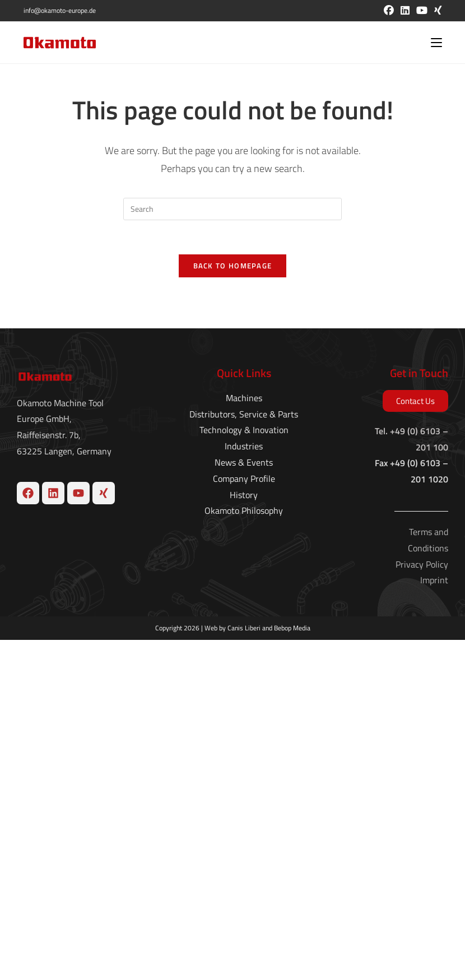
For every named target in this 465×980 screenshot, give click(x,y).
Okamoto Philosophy (244, 851)
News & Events (244, 802)
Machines (244, 738)
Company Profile (244, 819)
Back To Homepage (233, 266)
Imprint (434, 920)
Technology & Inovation (244, 770)
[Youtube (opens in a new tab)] (422, 11)
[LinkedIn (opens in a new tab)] (405, 11)
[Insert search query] (232, 209)
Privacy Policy (422, 904)
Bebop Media (292, 968)
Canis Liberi (244, 968)
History (244, 834)
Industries (244, 786)
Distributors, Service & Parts (244, 754)
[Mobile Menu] (436, 43)
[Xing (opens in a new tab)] (436, 11)
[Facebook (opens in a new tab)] (389, 11)
